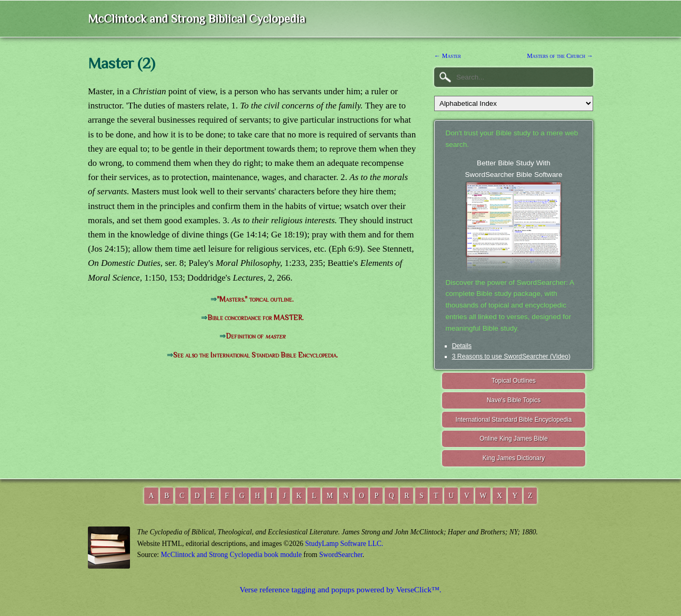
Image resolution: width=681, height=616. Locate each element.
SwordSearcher (340, 555)
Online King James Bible (514, 439)
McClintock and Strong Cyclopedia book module (232, 555)
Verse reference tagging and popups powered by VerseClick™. (340, 589)
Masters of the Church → (560, 56)
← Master (448, 56)
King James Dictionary (514, 458)
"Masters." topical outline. (255, 299)
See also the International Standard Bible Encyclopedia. (256, 355)
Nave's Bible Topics (514, 400)
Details (462, 346)
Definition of (256, 336)
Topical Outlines (514, 381)
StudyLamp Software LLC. (344, 544)
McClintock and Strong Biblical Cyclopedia (197, 19)
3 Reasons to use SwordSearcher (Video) (512, 356)
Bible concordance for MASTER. (256, 318)
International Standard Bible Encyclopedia (514, 420)
